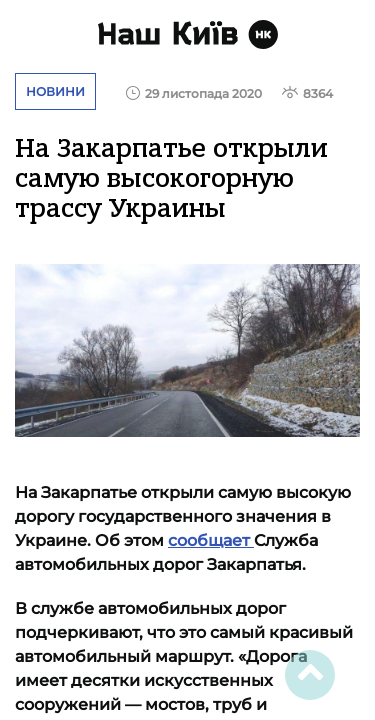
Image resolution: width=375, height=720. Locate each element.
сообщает (211, 540)
